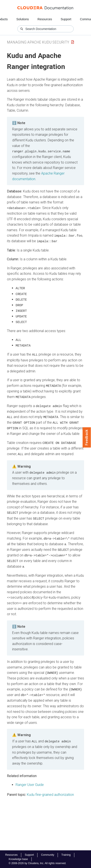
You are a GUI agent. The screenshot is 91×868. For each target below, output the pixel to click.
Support (66, 19)
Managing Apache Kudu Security (38, 42)
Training (66, 855)
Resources (45, 19)
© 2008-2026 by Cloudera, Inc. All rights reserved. (37, 863)
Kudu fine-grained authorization (50, 791)
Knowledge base (18, 859)
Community (48, 855)
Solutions (23, 19)
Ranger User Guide (30, 781)
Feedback (87, 437)
